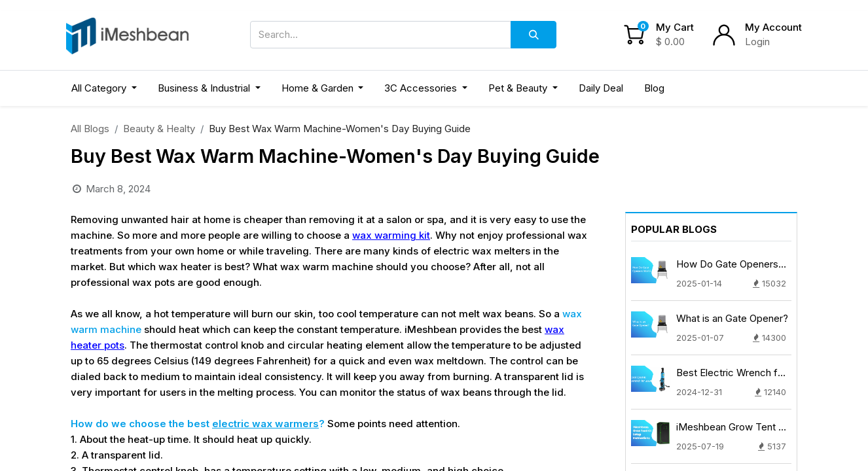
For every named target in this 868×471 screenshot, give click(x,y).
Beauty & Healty (159, 129)
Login (757, 42)
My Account (773, 27)
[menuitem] (601, 89)
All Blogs (90, 129)
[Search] (533, 35)
